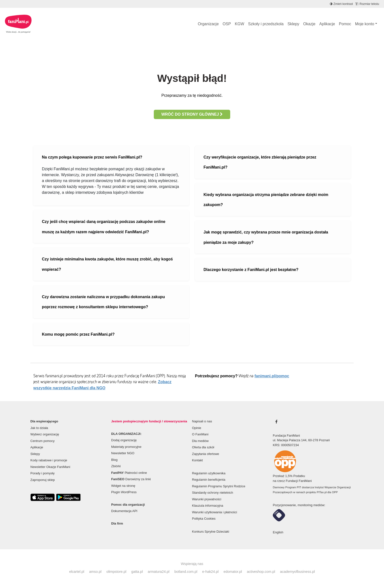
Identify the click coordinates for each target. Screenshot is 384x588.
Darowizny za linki (131, 479)
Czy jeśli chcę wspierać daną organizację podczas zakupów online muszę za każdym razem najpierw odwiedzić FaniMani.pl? (104, 227)
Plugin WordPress (124, 492)
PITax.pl (322, 492)
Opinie (197, 428)
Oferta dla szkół (203, 447)
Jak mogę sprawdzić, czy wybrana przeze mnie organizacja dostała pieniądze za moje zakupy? (266, 237)
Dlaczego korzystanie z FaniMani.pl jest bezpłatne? (251, 270)
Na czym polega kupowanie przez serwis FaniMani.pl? (92, 157)
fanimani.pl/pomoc (272, 376)
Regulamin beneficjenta (209, 480)
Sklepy (293, 24)
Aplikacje (327, 24)
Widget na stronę (123, 486)
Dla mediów (200, 441)
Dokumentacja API (124, 511)
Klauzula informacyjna (208, 506)
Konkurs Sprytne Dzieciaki (211, 532)
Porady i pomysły (42, 473)
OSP (227, 24)
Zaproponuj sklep (43, 480)
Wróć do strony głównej (192, 114)
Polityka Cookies (204, 519)
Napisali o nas (202, 421)
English (278, 532)
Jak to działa (39, 428)
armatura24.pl (159, 572)
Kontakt (197, 460)
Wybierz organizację (45, 434)
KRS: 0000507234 (286, 445)
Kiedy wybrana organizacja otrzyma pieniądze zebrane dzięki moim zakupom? (266, 200)
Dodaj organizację (124, 440)
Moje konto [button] (365, 24)
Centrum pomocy (42, 441)
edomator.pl (233, 572)
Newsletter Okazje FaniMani (50, 467)
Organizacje (208, 24)
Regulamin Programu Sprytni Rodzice (219, 486)
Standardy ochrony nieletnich (213, 493)
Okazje (309, 24)
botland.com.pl (186, 572)
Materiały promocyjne (126, 447)
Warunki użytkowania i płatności (215, 512)
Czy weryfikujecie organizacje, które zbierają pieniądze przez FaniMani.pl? (260, 162)
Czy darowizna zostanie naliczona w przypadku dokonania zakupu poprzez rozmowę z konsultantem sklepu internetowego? (103, 302)
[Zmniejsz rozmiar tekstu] (367, 4)
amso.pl (95, 572)
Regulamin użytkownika (209, 473)
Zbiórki (116, 466)
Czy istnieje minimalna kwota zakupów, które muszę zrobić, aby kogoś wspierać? (107, 264)
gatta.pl (137, 572)
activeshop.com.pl (261, 572)
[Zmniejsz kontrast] (341, 4)
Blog (114, 460)
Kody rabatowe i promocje (49, 460)
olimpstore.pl (116, 572)
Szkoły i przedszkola (266, 24)
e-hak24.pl (210, 572)
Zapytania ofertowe (206, 454)
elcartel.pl (77, 572)
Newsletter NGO (123, 453)
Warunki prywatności (207, 499)
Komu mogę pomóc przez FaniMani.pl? (78, 334)
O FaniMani (200, 434)
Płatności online (129, 473)
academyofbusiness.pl (297, 572)
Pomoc (345, 24)
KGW (240, 24)
